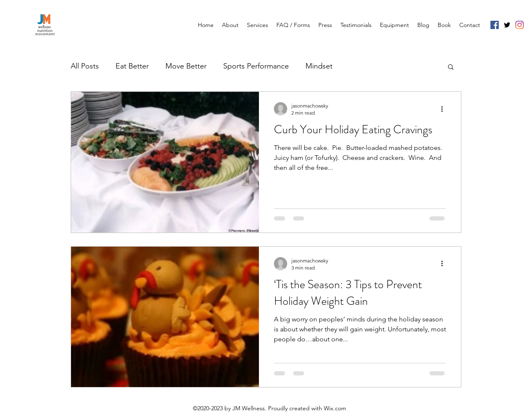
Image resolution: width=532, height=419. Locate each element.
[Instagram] (520, 25)
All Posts (85, 66)
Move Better (186, 66)
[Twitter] (507, 25)
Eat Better (132, 66)
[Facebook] (495, 25)
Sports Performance (256, 66)
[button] (451, 67)
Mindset (319, 66)
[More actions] (445, 109)
